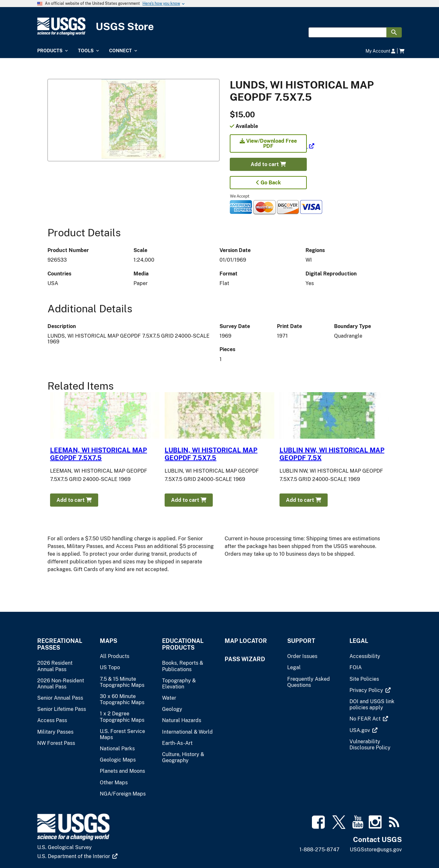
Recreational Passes (60, 644)
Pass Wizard (245, 659)
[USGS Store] (219, 26)
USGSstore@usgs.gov (376, 850)
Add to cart (268, 164)
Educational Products (183, 644)
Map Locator (246, 641)
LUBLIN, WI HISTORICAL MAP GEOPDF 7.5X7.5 (211, 454)
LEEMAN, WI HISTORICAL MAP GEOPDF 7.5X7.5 (99, 454)
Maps (108, 641)
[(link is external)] (272, 146)
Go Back (268, 183)
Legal (359, 641)
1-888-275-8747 (319, 850)
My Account (380, 51)
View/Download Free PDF (268, 143)
